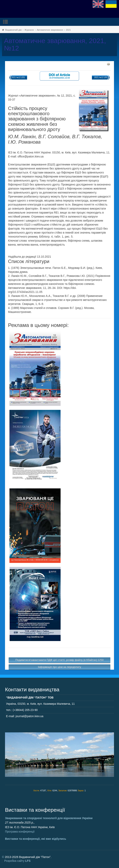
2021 (68, 30)
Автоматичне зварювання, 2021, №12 (55, 44)
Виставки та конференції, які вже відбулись (36, 839)
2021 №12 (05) (101, 77)
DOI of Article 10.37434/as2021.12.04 (60, 76)
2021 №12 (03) (18, 77)
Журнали (29, 30)
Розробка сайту (17, 861)
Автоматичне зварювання (50, 30)
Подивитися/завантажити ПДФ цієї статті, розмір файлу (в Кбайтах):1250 (59, 660)
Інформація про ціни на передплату (59, 667)
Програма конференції (20, 832)
